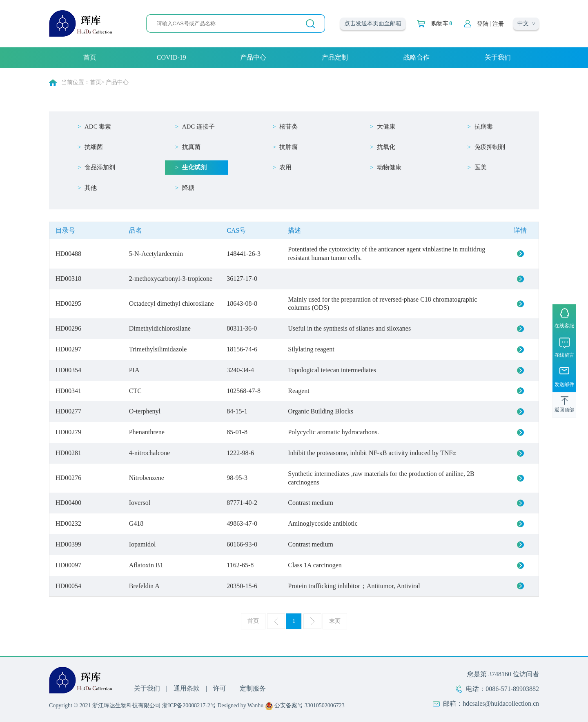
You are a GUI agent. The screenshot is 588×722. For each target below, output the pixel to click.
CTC (135, 391)
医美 (481, 167)
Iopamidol (143, 544)
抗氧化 (386, 147)
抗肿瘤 (288, 147)
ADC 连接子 (198, 127)
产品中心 (253, 57)
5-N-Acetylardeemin (156, 254)
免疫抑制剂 (490, 147)
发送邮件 (564, 384)
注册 (498, 24)
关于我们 (498, 57)
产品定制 (335, 57)
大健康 (386, 127)
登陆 (483, 24)
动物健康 (389, 167)
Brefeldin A (144, 586)
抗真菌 (191, 147)
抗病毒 (484, 127)
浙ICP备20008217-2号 (189, 705)
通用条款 (187, 688)
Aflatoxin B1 (146, 565)
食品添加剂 (100, 167)
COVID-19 (171, 57)
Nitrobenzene (147, 478)
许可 (220, 688)
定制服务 (253, 688)
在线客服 (564, 326)
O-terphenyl (145, 411)
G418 (136, 523)
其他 (91, 188)
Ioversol (140, 503)
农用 (285, 167)
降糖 (188, 188)
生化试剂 (194, 167)
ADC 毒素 (98, 127)
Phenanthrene (147, 432)
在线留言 (564, 355)
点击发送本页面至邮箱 (373, 23)
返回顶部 (564, 410)
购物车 (442, 24)
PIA (134, 370)
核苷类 (288, 127)
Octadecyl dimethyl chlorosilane (171, 303)
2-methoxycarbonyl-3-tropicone (171, 279)
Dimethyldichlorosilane (160, 328)
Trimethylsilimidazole (158, 349)
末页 (335, 621)
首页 (90, 57)
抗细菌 (94, 147)
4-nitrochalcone (149, 453)
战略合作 (416, 57)
